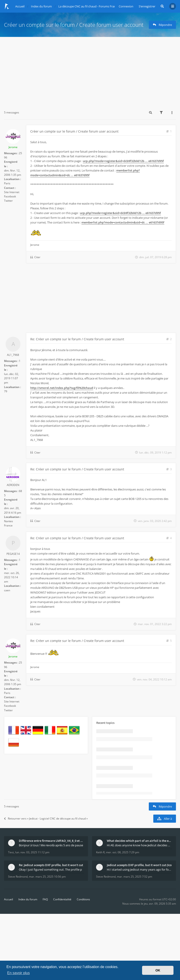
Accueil (9, 899)
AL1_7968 (13, 355)
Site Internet (12, 192)
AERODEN (13, 485)
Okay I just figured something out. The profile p (50, 869)
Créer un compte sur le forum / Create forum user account (74, 25)
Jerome (13, 147)
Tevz (11, 852)
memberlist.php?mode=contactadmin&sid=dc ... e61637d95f (85, 173)
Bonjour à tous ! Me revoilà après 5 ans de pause (51, 845)
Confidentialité (62, 899)
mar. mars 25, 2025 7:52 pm (135, 877)
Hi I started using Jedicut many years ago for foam (139, 869)
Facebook (10, 196)
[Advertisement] (90, 71)
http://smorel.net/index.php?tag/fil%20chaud (62, 388)
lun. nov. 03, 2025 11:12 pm (32, 852)
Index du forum (28, 899)
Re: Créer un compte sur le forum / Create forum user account (77, 339)
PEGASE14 (13, 554)
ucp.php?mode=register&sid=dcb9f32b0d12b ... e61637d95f (123, 161)
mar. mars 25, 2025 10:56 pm (47, 877)
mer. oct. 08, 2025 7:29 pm (123, 852)
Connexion (126, 6)
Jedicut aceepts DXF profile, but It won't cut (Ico (139, 865)
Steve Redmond (18, 877)
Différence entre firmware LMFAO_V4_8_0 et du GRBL (51, 841)
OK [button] (158, 970)
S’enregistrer (147, 6)
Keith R (100, 852)
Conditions (83, 899)
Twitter (8, 201)
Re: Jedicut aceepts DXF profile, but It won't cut (51, 865)
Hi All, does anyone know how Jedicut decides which (139, 845)
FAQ (45, 899)
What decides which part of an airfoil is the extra (139, 841)
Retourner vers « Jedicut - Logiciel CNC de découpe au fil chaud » (46, 819)
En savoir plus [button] (19, 973)
